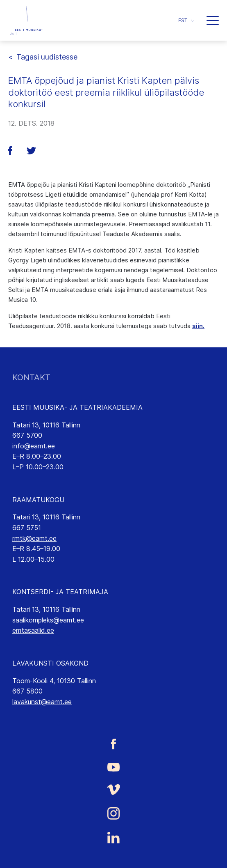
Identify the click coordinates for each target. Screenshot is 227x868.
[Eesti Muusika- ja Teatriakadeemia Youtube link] (113, 767)
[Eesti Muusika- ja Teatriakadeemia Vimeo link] (113, 789)
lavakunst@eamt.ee (42, 702)
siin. (198, 326)
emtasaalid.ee (33, 630)
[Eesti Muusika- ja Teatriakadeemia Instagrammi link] (113, 813)
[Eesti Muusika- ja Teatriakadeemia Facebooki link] (113, 744)
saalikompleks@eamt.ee (48, 620)
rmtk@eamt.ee (34, 538)
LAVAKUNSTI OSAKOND (50, 663)
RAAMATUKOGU (38, 500)
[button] (186, 20)
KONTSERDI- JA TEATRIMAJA (60, 592)
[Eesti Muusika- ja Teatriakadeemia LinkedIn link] (113, 838)
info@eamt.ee (34, 446)
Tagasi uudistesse (47, 57)
